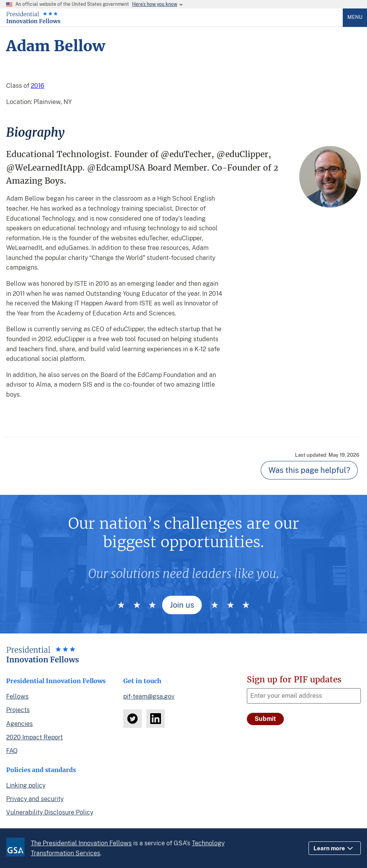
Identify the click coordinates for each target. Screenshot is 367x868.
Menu (355, 17)
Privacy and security (35, 799)
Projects (18, 710)
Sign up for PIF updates (294, 679)
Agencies (19, 724)
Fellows (17, 696)
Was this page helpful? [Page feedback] (309, 470)
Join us (182, 605)
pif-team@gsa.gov (149, 696)
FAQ (12, 751)
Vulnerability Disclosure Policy (50, 812)
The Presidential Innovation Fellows (81, 843)
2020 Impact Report (34, 737)
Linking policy (26, 785)
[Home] (33, 22)
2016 (38, 86)
